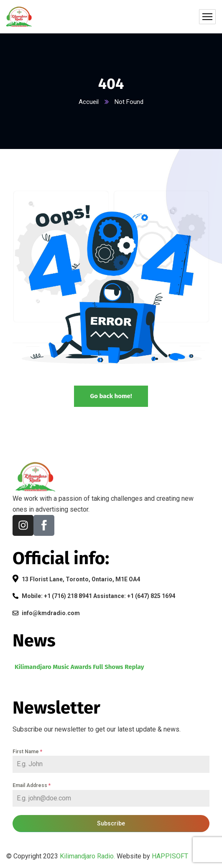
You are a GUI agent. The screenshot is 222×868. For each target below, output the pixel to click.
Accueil (89, 102)
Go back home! (111, 396)
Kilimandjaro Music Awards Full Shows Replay (79, 667)
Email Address (32, 785)
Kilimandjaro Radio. (87, 856)
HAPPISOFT (170, 856)
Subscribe (111, 823)
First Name (27, 752)
